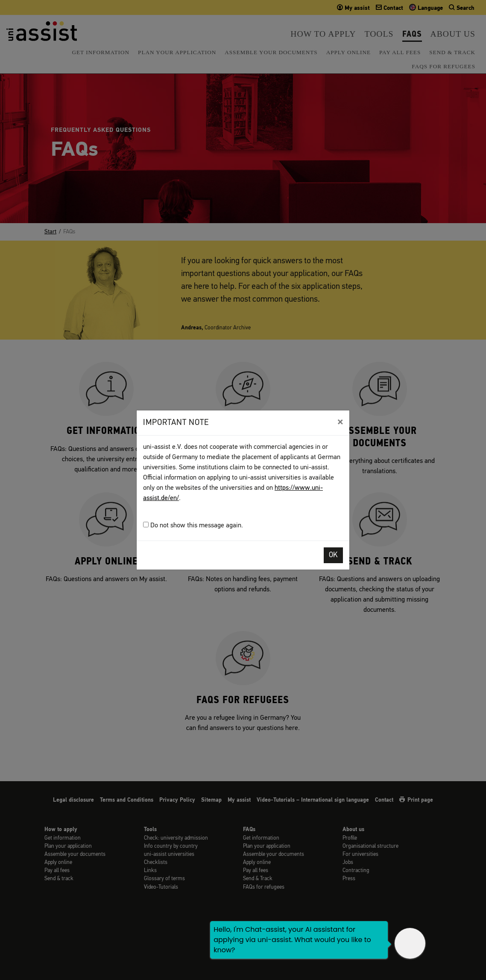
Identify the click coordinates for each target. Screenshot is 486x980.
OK (333, 555)
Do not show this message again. (193, 525)
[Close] (340, 422)
